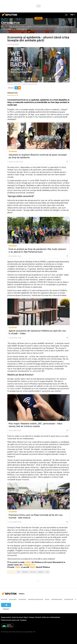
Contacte (32, 617)
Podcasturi (69, 599)
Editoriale (25, 572)
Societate (13, 151)
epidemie (41, 572)
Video (18, 567)
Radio (33, 567)
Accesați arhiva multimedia (30, 84)
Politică (4, 599)
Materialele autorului (13, 95)
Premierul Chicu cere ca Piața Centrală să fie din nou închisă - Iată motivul (36, 516)
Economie (22, 599)
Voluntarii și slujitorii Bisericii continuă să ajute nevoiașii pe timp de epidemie (38, 156)
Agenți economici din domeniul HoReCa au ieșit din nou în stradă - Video (37, 332)
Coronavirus (12, 572)
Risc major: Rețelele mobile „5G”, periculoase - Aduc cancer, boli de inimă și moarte (35, 425)
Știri (19, 572)
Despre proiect (6, 617)
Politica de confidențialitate (51, 617)
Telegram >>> (29, 565)
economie (33, 572)
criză (47, 572)
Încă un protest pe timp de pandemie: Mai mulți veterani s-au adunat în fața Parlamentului (37, 250)
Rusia (47, 599)
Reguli (26, 617)
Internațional (57, 599)
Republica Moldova (36, 599)
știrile (28, 562)
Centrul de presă (17, 617)
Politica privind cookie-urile (10, 620)
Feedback (23, 620)
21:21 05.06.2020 (13, 45)
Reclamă (38, 617)
